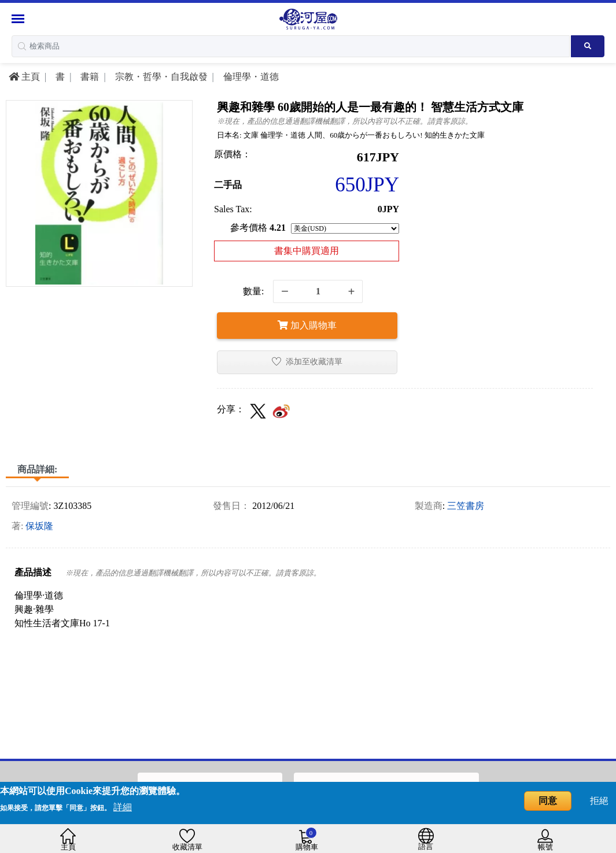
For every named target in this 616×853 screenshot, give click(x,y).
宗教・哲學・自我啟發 (160, 77)
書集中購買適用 (307, 251)
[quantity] (318, 291)
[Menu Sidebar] (19, 19)
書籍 (88, 77)
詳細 (123, 807)
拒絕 (599, 801)
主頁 (24, 77)
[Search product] (588, 46)
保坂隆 (39, 526)
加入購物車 (307, 325)
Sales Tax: (233, 209)
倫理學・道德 (250, 77)
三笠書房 (466, 506)
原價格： (233, 154)
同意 (548, 801)
